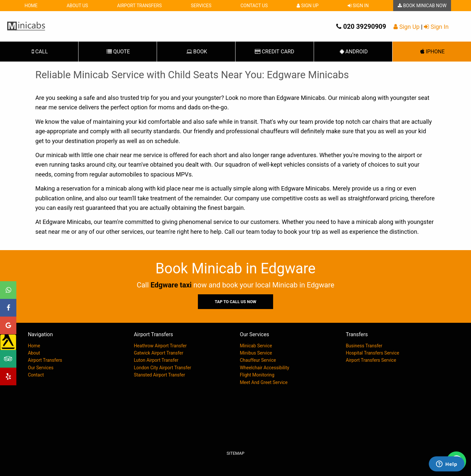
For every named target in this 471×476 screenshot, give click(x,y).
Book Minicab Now (422, 6)
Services (201, 6)
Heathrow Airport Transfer (160, 346)
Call (39, 52)
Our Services (41, 368)
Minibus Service (256, 353)
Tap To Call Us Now (235, 302)
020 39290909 (361, 27)
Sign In (358, 6)
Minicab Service (256, 346)
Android (353, 52)
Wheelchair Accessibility (264, 368)
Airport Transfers (139, 6)
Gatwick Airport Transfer (158, 353)
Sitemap (235, 453)
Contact (36, 375)
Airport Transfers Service (371, 360)
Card (274, 52)
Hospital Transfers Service (372, 353)
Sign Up (308, 6)
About (34, 353)
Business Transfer (364, 346)
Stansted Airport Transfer (159, 375)
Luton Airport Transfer (156, 360)
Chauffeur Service (258, 360)
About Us (78, 6)
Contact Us (254, 6)
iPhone (432, 52)
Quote (118, 52)
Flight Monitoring (257, 375)
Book (196, 52)
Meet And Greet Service (264, 382)
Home (31, 6)
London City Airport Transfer (162, 368)
